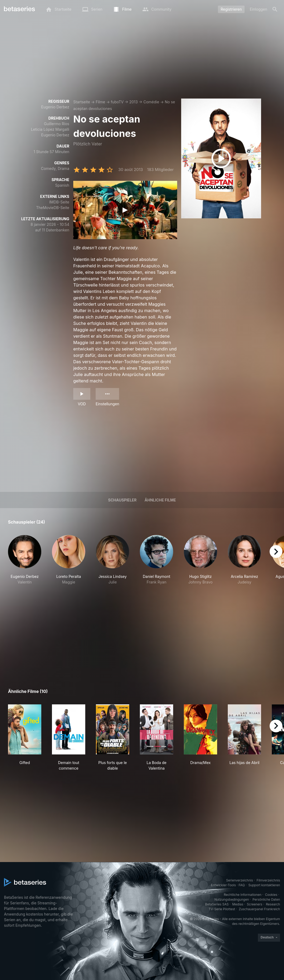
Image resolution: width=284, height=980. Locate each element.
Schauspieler (122, 500)
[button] (25, 563)
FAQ (242, 885)
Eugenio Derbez (55, 107)
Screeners (255, 904)
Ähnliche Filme (160, 500)
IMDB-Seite (59, 202)
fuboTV (117, 102)
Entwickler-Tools (224, 885)
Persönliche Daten (266, 899)
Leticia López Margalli (50, 129)
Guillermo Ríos (57, 124)
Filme (100, 102)
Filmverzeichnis (268, 880)
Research (273, 904)
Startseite (82, 102)
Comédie (151, 102)
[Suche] (275, 9)
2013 (133, 102)
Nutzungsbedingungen (232, 899)
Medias (238, 904)
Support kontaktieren (264, 885)
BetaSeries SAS (217, 904)
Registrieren (231, 9)
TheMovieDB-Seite (53, 208)
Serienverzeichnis (240, 880)
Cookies (271, 895)
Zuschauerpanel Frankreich (259, 909)
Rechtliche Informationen (243, 895)
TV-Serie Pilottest (222, 909)
